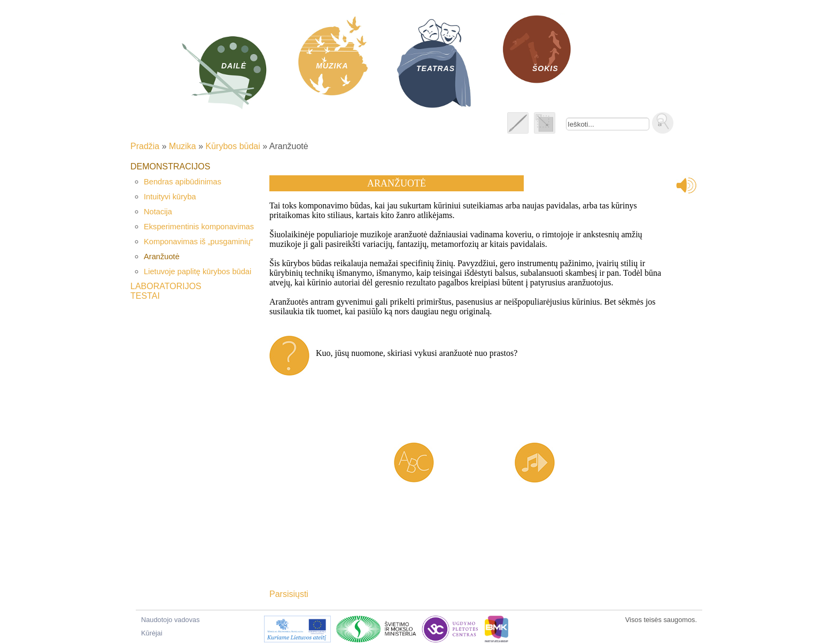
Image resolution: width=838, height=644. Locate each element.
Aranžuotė (162, 257)
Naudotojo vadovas (170, 620)
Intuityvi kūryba (170, 197)
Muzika (183, 146)
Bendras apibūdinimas (183, 182)
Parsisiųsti (289, 594)
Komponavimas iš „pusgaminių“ (198, 242)
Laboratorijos (166, 286)
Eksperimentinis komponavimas (199, 227)
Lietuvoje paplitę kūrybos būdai (197, 271)
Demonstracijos (170, 166)
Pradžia (145, 146)
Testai (145, 296)
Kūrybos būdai (233, 146)
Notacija (158, 212)
